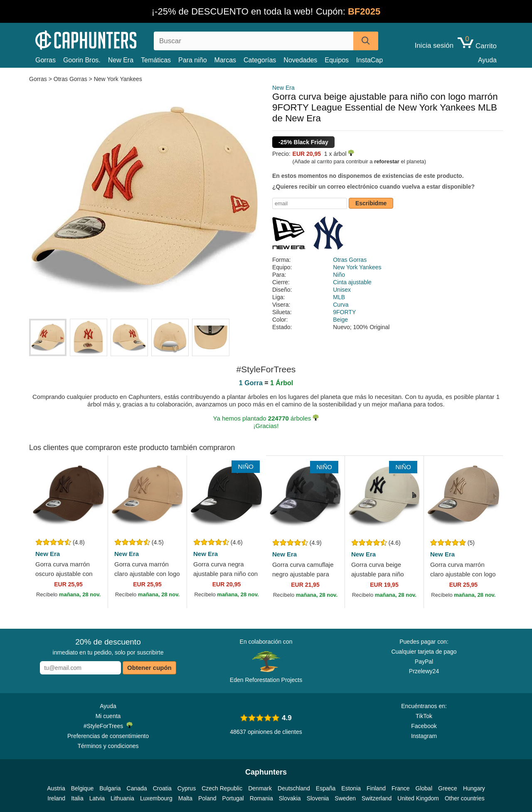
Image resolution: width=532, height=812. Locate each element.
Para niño (193, 60)
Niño (339, 275)
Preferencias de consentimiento (108, 736)
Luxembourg (156, 798)
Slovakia (290, 798)
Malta (185, 798)
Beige (340, 320)
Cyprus (187, 788)
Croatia (162, 788)
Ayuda (487, 60)
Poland (207, 798)
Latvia (97, 798)
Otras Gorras (70, 79)
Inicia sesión (434, 46)
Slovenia (318, 798)
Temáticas (156, 60)
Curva (341, 305)
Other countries (465, 798)
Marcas (225, 60)
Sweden (345, 798)
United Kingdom (418, 798)
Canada (137, 788)
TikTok (424, 716)
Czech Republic (222, 788)
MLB (339, 297)
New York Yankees (118, 79)
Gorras (46, 60)
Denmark (260, 788)
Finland (376, 788)
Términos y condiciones (108, 746)
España (326, 788)
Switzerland (377, 798)
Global (424, 788)
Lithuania (122, 798)
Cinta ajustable (352, 282)
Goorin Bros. (82, 60)
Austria (56, 788)
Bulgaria (110, 788)
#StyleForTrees (108, 726)
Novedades (300, 60)
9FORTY (344, 312)
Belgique (83, 788)
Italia (77, 798)
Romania (261, 798)
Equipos (337, 60)
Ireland (56, 798)
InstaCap (369, 60)
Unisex (342, 290)
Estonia (351, 788)
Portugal (233, 798)
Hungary (474, 788)
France (401, 788)
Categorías (260, 60)
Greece (448, 788)
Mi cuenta (108, 716)
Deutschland (294, 788)
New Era (121, 60)
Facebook (424, 726)
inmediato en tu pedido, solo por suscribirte (108, 647)
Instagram (424, 736)
